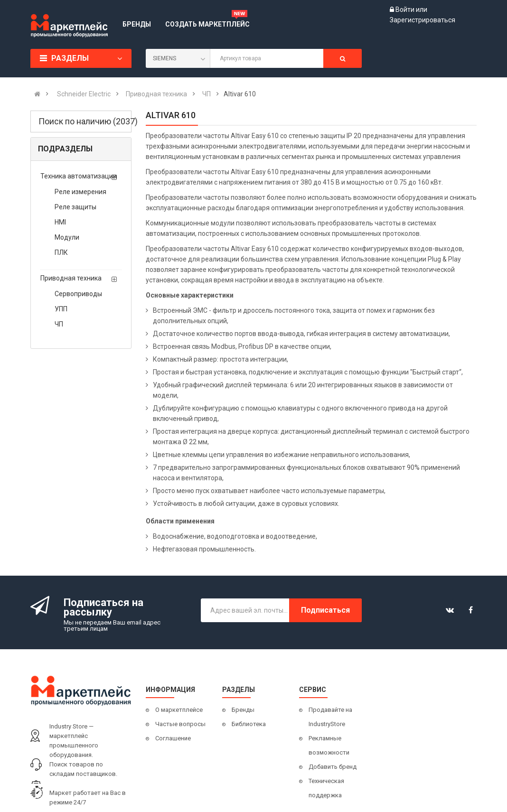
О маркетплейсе (179, 710)
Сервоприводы (78, 294)
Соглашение (173, 738)
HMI (60, 222)
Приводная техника (71, 278)
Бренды (243, 710)
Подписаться (325, 610)
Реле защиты (75, 207)
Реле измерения (80, 192)
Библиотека (249, 724)
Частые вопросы (180, 724)
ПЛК (61, 252)
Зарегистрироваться (422, 20)
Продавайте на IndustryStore (330, 717)
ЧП (59, 324)
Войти (406, 9)
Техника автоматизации (79, 176)
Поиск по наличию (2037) (85, 121)
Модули (67, 237)
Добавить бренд (333, 767)
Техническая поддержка (326, 788)
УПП (61, 309)
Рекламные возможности (329, 745)
